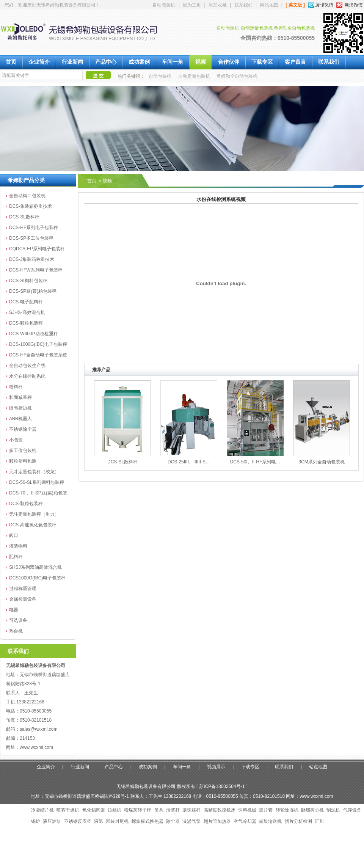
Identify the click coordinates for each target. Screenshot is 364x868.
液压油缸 (52, 821)
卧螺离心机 (312, 810)
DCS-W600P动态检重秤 (34, 334)
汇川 (319, 821)
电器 (14, 610)
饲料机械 (247, 810)
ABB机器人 (20, 419)
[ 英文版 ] (295, 5)
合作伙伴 (229, 62)
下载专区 (262, 62)
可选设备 (18, 620)
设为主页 (192, 5)
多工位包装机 (23, 450)
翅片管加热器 (217, 821)
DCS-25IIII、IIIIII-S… (189, 462)
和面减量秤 (20, 397)
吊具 (159, 810)
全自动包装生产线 (27, 366)
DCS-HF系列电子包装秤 (34, 228)
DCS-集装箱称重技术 (31, 206)
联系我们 (243, 5)
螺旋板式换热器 (147, 821)
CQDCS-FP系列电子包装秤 (37, 249)
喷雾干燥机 (68, 810)
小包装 (16, 440)
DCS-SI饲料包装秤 (28, 281)
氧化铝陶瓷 (94, 810)
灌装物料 (18, 546)
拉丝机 (115, 810)
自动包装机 (164, 5)
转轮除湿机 (287, 810)
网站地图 (269, 5)
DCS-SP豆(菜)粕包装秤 (33, 291)
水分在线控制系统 (27, 376)
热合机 (16, 631)
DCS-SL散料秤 (24, 217)
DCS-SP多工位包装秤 (31, 238)
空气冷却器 (245, 821)
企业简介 (39, 62)
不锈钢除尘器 (23, 429)
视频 (201, 62)
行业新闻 (72, 62)
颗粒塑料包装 (23, 461)
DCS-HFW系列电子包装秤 (36, 270)
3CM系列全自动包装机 (321, 462)
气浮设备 (352, 810)
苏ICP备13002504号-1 (222, 786)
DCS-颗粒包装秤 (26, 323)
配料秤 (16, 557)
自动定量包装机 (194, 76)
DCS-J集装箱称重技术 (32, 259)
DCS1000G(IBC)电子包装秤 (37, 578)
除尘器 (173, 821)
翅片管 (266, 810)
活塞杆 (173, 810)
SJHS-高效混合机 (27, 312)
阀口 (14, 535)
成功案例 (139, 62)
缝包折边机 (20, 408)
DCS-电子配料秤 (26, 302)
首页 (11, 62)
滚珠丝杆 (191, 810)
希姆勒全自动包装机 (237, 76)
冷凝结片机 (42, 810)
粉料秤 (16, 387)
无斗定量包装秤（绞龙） (34, 472)
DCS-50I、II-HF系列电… (255, 462)
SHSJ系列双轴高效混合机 (35, 567)
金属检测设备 (23, 599)
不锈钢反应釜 (78, 821)
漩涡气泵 (191, 821)
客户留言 (295, 62)
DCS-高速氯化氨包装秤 (33, 525)
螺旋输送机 (270, 821)
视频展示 (216, 767)
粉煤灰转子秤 (138, 810)
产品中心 (106, 62)
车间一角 (173, 62)
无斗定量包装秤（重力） (34, 514)
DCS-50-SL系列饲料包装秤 (37, 482)
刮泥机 (333, 810)
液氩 (99, 821)
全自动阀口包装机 (27, 196)
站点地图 (318, 767)
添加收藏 (218, 5)
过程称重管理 (23, 589)
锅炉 (36, 821)
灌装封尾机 (117, 821)
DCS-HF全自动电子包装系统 (38, 355)
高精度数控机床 (220, 810)
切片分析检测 (298, 821)
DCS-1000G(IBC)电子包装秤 (38, 344)
